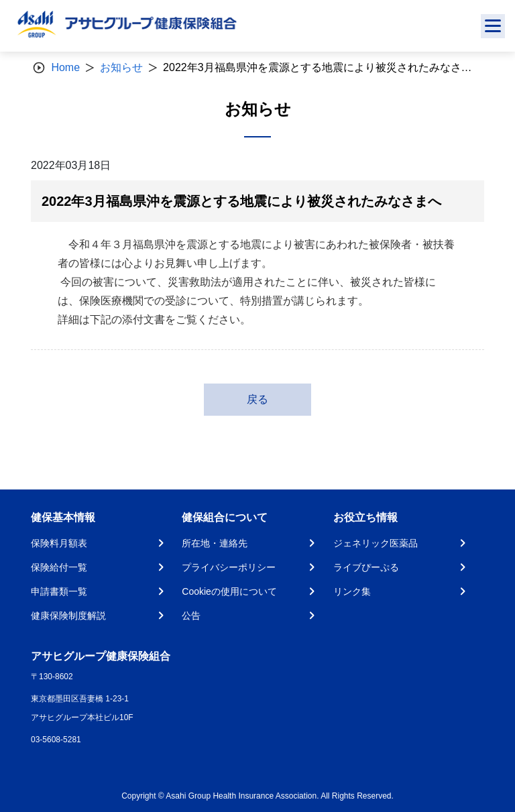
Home (65, 67)
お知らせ (121, 67)
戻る (257, 399)
